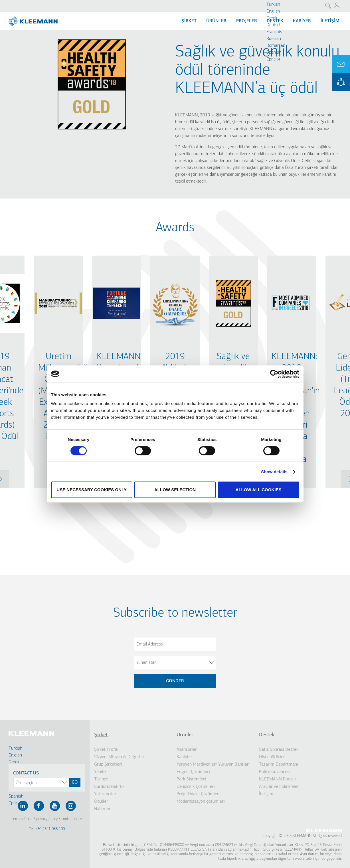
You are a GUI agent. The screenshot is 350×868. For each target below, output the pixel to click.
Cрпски (273, 59)
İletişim (330, 21)
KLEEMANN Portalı (277, 779)
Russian (274, 39)
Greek (272, 18)
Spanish (274, 52)
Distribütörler (272, 757)
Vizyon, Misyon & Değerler (119, 757)
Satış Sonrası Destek (279, 750)
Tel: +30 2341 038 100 (47, 829)
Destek (267, 735)
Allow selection (175, 490)
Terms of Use (22, 819)
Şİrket (189, 21)
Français (274, 32)
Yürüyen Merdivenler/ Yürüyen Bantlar (213, 764)
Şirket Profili (106, 750)
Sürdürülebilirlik (109, 787)
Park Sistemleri (191, 779)
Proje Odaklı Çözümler (198, 794)
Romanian (276, 46)
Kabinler (184, 757)
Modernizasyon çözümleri (201, 802)
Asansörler (187, 750)
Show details (274, 472)
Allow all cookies (259, 490)
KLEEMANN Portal (341, 82)
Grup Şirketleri (108, 764)
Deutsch (274, 25)
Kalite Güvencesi (275, 772)
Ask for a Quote (341, 64)
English (273, 11)
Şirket (101, 735)
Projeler (247, 21)
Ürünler (216, 21)
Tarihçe (101, 779)
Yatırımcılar (105, 794)
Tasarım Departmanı (279, 764)
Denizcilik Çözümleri (196, 787)
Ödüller (101, 802)
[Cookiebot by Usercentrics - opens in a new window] (274, 374)
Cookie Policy (72, 819)
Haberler (102, 809)
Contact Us (26, 773)
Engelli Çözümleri (193, 772)
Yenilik (100, 772)
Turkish (273, 5)
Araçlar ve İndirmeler (279, 787)
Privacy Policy (47, 819)
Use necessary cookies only (91, 490)
